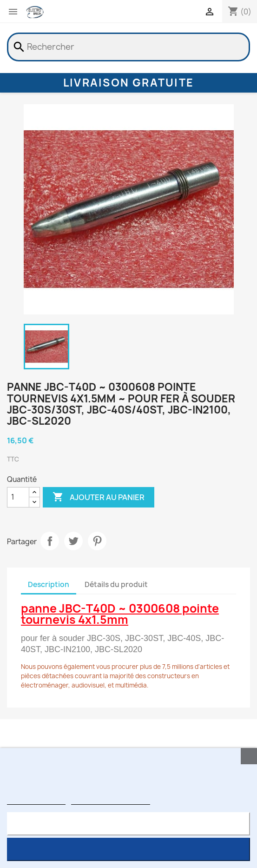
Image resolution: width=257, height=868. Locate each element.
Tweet (73, 541)
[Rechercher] (128, 47)
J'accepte (128, 849)
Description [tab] (49, 584)
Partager (50, 541)
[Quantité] (18, 497)
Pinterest (97, 541)
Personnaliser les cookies (111, 800)
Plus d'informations (36, 800)
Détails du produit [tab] (116, 584)
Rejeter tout (128, 824)
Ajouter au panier (99, 497)
